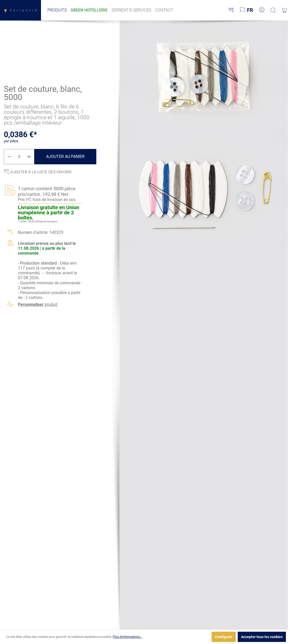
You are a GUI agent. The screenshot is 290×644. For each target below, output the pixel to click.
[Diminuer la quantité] (9, 157)
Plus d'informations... (127, 637)
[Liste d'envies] (231, 10)
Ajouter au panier (65, 157)
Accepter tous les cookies (262, 637)
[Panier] (284, 10)
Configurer (224, 637)
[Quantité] (19, 157)
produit (38, 304)
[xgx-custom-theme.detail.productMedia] (204, 76)
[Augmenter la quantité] (29, 157)
